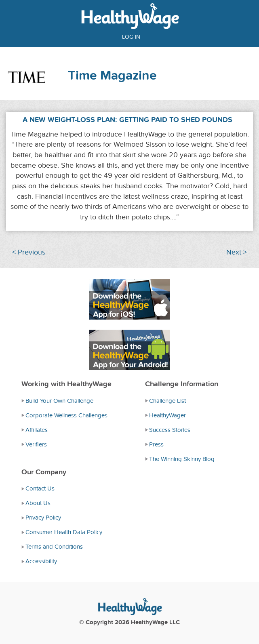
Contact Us (40, 488)
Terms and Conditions (54, 547)
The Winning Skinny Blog (182, 459)
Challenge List (167, 401)
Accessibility (41, 561)
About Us (38, 503)
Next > (237, 252)
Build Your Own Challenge (59, 401)
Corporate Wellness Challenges (66, 415)
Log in (131, 37)
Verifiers (36, 444)
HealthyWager (167, 415)
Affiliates (37, 430)
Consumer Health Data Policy (64, 532)
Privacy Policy (43, 518)
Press (156, 444)
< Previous (29, 252)
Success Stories (170, 430)
